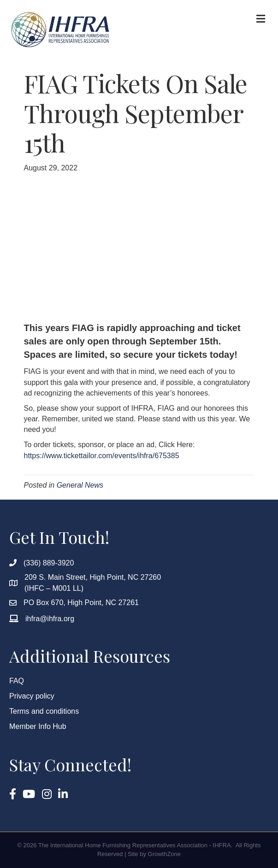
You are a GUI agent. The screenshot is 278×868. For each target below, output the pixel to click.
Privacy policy (32, 696)
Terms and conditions (44, 711)
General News (80, 485)
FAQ (17, 681)
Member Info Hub (38, 726)
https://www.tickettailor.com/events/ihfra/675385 (102, 456)
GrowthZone (165, 854)
